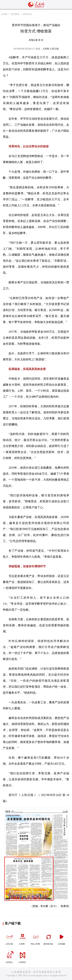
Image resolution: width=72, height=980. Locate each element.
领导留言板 (48, 938)
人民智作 (22, 957)
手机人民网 (35, 938)
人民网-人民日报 (50, 49)
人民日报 (9, 938)
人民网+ (22, 938)
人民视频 (62, 938)
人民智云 (9, 957)
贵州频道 (15, 14)
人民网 (4, 14)
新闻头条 (27, 14)
